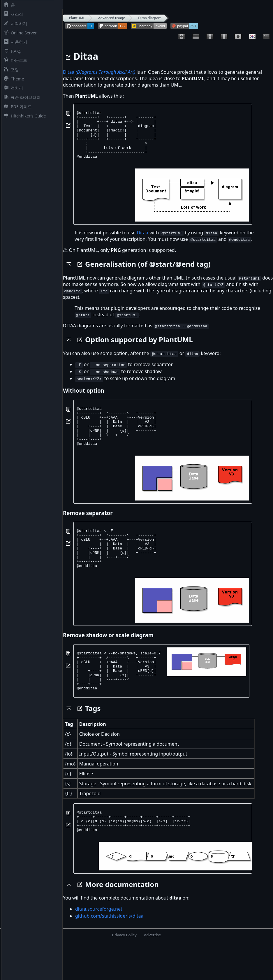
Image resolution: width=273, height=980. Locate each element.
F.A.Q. (11, 51)
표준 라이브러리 (21, 97)
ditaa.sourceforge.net (99, 946)
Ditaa (99, 72)
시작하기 (14, 23)
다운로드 (14, 60)
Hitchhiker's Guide (24, 116)
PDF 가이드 (17, 107)
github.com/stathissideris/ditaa (109, 953)
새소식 (12, 14)
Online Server (19, 33)
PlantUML (77, 18)
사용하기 (14, 42)
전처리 (12, 88)
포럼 (10, 70)
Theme (13, 79)
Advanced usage (112, 18)
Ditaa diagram (150, 18)
